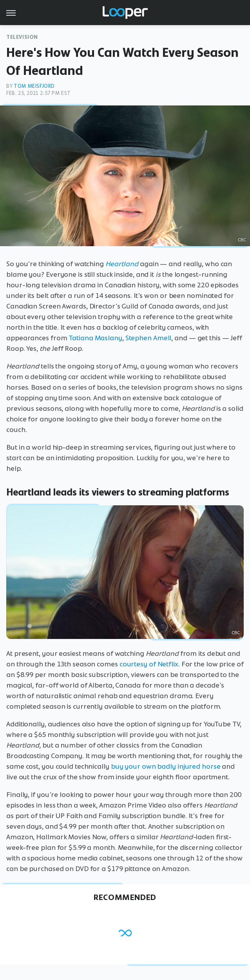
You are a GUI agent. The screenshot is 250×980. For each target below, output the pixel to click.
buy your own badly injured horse (166, 766)
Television (22, 37)
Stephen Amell (149, 338)
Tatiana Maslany (95, 338)
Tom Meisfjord (34, 86)
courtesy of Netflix (149, 664)
